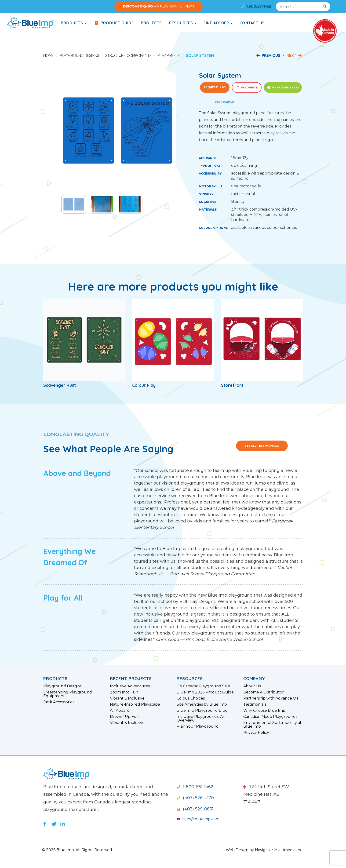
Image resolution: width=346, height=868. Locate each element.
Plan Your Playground (198, 726)
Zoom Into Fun (124, 692)
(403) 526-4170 (195, 798)
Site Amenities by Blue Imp (202, 704)
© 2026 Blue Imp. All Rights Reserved (77, 850)
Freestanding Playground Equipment (68, 694)
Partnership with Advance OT (271, 698)
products (74, 23)
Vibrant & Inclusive (127, 698)
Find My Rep (218, 23)
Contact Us (252, 23)
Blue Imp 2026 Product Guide (205, 692)
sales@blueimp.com (198, 819)
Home (49, 55)
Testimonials (255, 704)
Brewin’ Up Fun (125, 717)
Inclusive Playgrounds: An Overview (201, 718)
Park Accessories (59, 702)
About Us (252, 686)
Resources (183, 23)
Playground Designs (80, 55)
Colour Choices (191, 698)
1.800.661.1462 (256, 6)
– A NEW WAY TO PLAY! (158, 6)
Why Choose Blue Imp (264, 711)
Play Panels (169, 55)
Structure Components (128, 55)
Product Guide (114, 23)
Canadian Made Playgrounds (270, 717)
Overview (224, 102)
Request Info (215, 87)
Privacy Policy (256, 733)
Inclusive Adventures (130, 686)
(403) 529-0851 (195, 809)
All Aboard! (120, 711)
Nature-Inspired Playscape (135, 704)
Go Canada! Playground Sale (203, 686)
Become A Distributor (264, 692)
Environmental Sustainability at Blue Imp (272, 725)
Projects (151, 23)
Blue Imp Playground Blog (202, 711)
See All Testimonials (262, 446)
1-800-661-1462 (195, 787)
